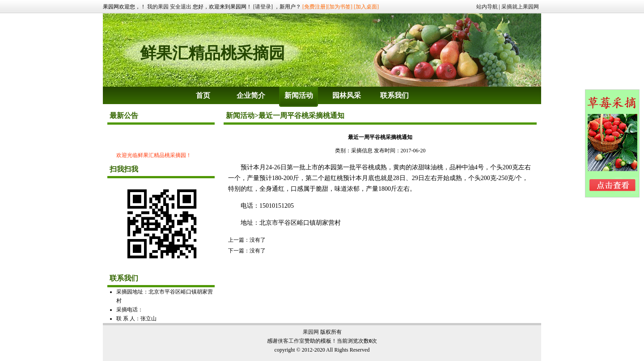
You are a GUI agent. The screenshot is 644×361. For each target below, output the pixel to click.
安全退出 (181, 7)
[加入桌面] (366, 7)
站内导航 (487, 7)
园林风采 (347, 95)
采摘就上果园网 (520, 7)
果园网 (311, 332)
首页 (203, 95)
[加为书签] (340, 7)
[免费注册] (315, 7)
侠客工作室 (291, 341)
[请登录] (263, 7)
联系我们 (394, 95)
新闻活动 (299, 95)
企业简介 (251, 95)
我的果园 (158, 7)
